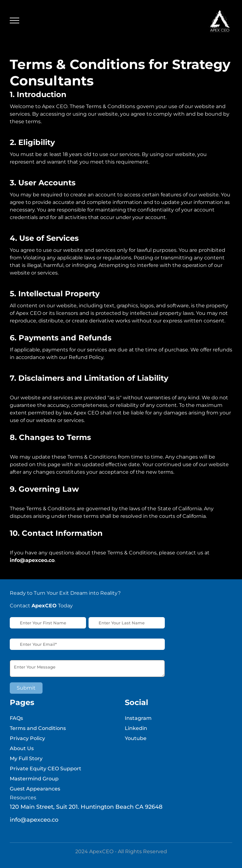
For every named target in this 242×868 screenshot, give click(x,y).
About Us (22, 748)
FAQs (16, 718)
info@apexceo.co (34, 820)
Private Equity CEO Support (46, 769)
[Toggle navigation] (14, 21)
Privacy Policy (27, 738)
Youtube (136, 738)
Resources (23, 798)
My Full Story (26, 758)
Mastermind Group (34, 779)
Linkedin (136, 728)
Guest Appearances (35, 789)
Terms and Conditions (38, 728)
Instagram (138, 718)
